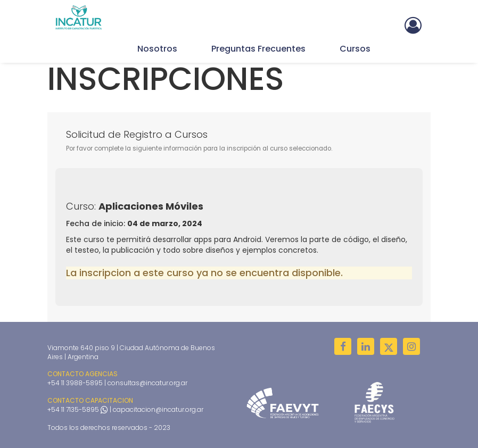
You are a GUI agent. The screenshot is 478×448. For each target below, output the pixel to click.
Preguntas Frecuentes (258, 49)
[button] (413, 24)
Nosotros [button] (157, 49)
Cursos (355, 49)
